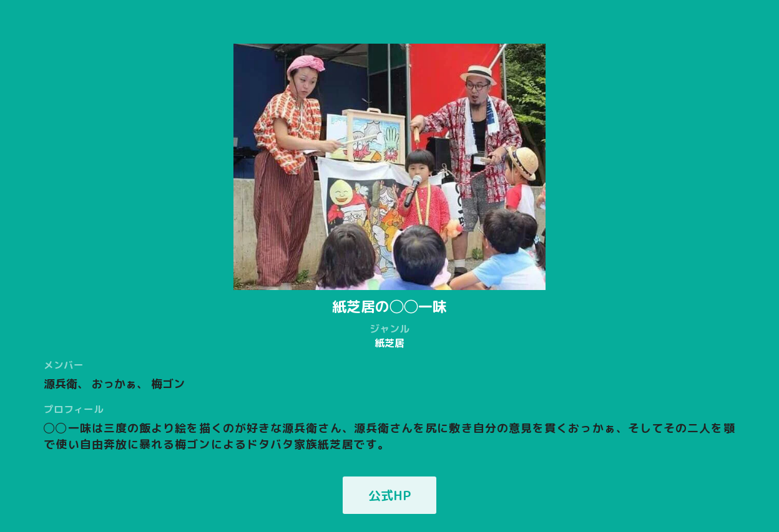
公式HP (389, 495)
